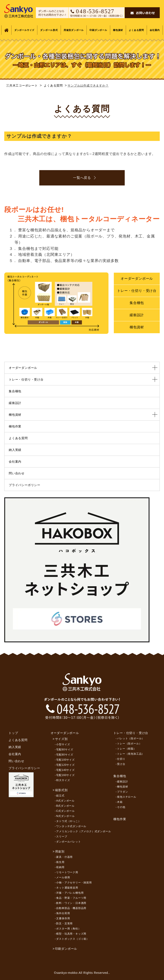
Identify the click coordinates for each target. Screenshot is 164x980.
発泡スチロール (127, 797)
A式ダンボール (65, 801)
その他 (121, 807)
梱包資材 (118, 30)
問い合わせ (17, 473)
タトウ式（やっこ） (68, 821)
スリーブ (62, 837)
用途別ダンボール (74, 30)
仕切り (121, 759)
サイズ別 (61, 739)
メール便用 (63, 877)
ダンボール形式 (49, 30)
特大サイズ (63, 780)
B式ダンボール (65, 806)
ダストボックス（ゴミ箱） (73, 939)
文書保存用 (63, 918)
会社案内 (155, 30)
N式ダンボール (65, 816)
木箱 (120, 802)
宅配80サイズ (65, 755)
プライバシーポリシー (25, 485)
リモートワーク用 (67, 872)
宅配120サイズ (65, 765)
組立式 (60, 796)
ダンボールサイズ (24, 30)
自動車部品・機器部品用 (71, 908)
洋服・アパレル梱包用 (70, 893)
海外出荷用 (63, 913)
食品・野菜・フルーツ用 (71, 898)
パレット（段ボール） (131, 738)
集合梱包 (137, 303)
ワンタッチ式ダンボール (71, 826)
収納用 (60, 867)
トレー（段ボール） (129, 744)
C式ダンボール (65, 811)
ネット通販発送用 (67, 888)
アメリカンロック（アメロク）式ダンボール (83, 831)
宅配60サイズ (65, 750)
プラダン (122, 792)
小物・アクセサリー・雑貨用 (74, 883)
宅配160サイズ (65, 775)
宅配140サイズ (65, 770)
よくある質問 (136, 30)
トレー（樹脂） (127, 749)
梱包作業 (15, 426)
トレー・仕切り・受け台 (137, 291)
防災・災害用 (64, 924)
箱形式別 (61, 790)
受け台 (121, 764)
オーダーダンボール (137, 279)
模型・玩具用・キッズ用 (71, 934)
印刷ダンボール (98, 30)
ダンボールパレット (68, 842)
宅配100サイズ (65, 760)
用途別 (60, 851)
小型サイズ (63, 744)
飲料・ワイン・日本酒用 (71, 903)
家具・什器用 (64, 857)
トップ (13, 733)
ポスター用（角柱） (68, 929)
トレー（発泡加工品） (131, 754)
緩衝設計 (137, 315)
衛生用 (60, 862)
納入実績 (15, 450)
